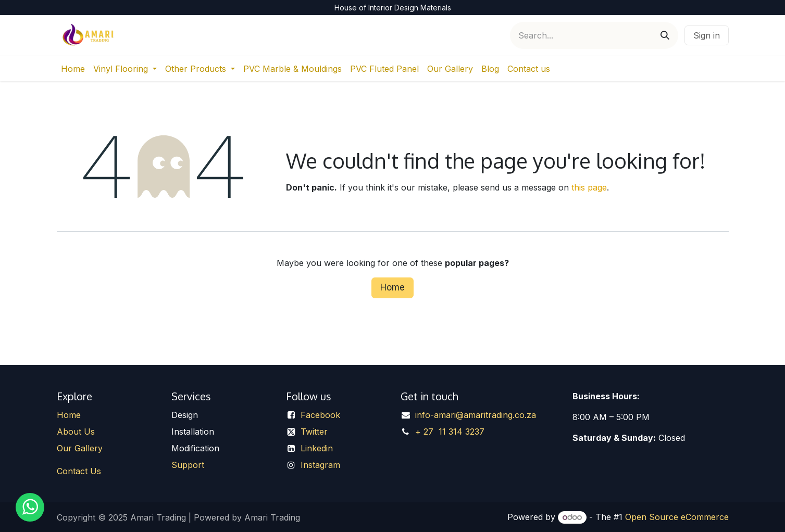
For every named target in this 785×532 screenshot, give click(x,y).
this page (589, 187)
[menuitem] (73, 69)
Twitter (314, 432)
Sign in (707, 35)
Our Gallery (80, 448)
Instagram (320, 465)
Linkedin (317, 448)
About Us (76, 432)
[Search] (665, 35)
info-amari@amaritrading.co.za (476, 415)
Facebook (320, 415)
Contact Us (79, 471)
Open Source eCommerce (677, 517)
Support (188, 465)
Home (392, 287)
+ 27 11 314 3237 (450, 432)
